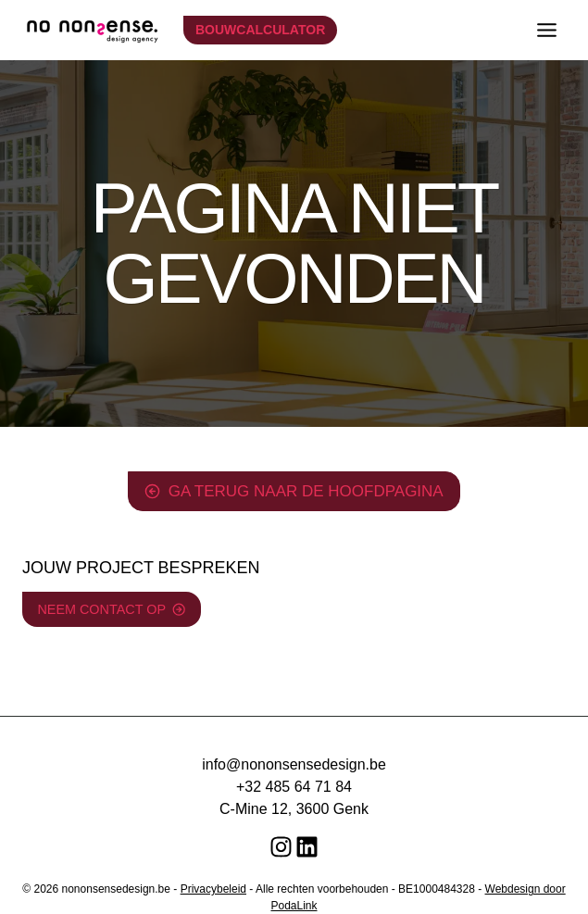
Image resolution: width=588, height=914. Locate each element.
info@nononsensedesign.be (294, 764)
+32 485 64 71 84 (294, 787)
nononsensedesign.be (116, 889)
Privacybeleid (213, 889)
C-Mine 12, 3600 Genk (294, 809)
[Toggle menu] (547, 30)
